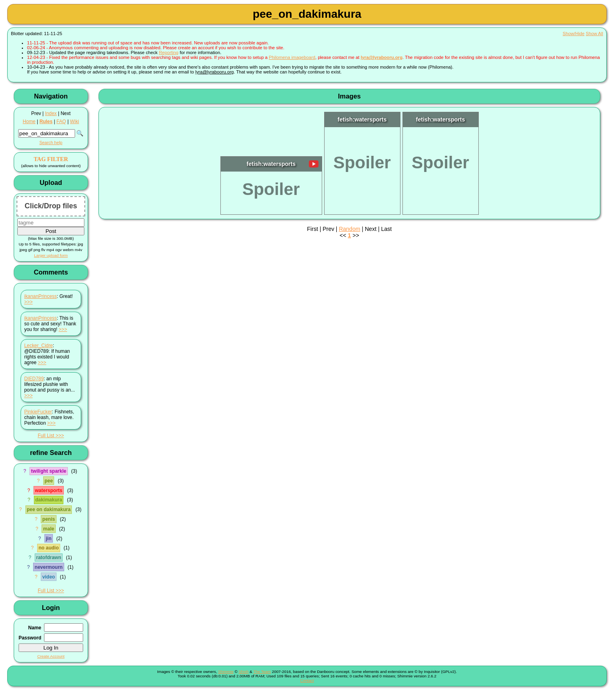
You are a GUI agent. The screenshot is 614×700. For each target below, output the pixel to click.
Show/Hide (574, 34)
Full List (46, 436)
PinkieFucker (38, 412)
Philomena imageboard (292, 57)
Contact (307, 680)
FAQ (61, 122)
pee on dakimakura (49, 509)
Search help (51, 143)
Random (349, 229)
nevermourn (49, 567)
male (49, 529)
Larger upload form (51, 255)
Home (29, 122)
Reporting (169, 52)
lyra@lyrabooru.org (381, 57)
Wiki (74, 122)
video (49, 577)
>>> (28, 302)
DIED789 (34, 379)
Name (35, 628)
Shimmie (226, 672)
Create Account (51, 656)
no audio (49, 548)
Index (51, 113)
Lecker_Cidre (39, 346)
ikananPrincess (41, 296)
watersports (48, 490)
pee (49, 481)
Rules (46, 122)
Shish (244, 672)
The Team (262, 672)
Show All (594, 34)
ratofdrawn (48, 557)
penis (49, 519)
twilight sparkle (49, 471)
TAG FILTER (51, 159)
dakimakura (49, 500)
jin (49, 539)
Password (30, 638)
